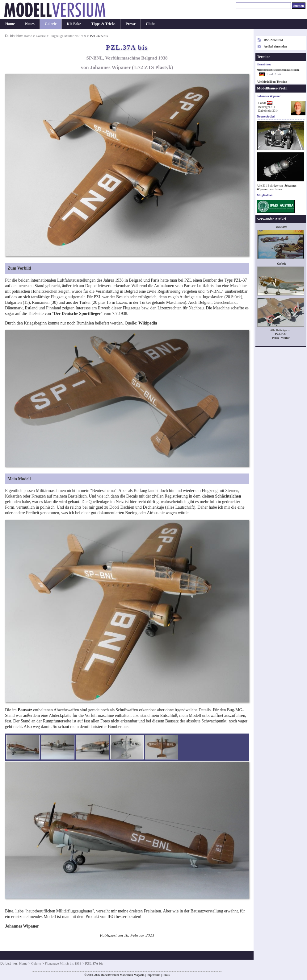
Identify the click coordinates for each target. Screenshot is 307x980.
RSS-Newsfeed (273, 40)
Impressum (153, 975)
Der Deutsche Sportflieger (77, 314)
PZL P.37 (281, 334)
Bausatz (25, 710)
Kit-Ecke (74, 24)
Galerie (51, 24)
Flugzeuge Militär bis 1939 (68, 36)
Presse (130, 24)
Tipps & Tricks (103, 24)
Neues (30, 24)
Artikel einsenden (275, 46)
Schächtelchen (228, 496)
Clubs (150, 24)
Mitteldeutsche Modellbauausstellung (278, 70)
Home (10, 24)
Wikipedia (148, 323)
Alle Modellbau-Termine (272, 82)
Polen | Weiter (281, 338)
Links (166, 975)
